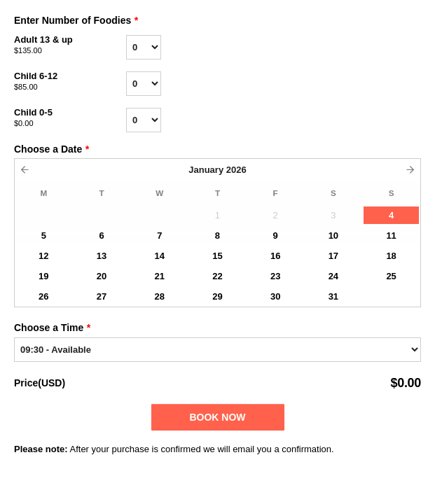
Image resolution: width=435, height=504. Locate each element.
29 (217, 296)
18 (391, 256)
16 (275, 256)
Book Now (217, 417)
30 (275, 296)
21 (160, 276)
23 (275, 276)
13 (102, 256)
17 (333, 256)
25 (391, 276)
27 (102, 296)
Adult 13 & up (70, 45)
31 (333, 296)
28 (160, 296)
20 (102, 276)
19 (43, 276)
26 (43, 296)
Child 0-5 (70, 118)
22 (217, 276)
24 (333, 276)
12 (43, 256)
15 (217, 256)
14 (160, 256)
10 (333, 236)
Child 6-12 (70, 82)
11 (391, 236)
